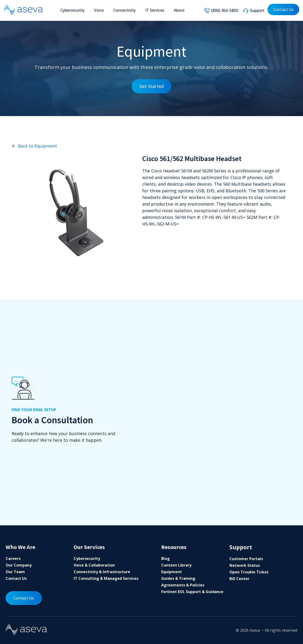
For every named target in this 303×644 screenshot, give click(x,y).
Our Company (19, 565)
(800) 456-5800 (225, 10)
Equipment (172, 572)
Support (257, 10)
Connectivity (124, 10)
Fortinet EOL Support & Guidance (192, 592)
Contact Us (283, 9)
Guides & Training (178, 578)
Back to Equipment (34, 146)
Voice (99, 10)
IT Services (155, 10)
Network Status (245, 565)
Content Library (176, 565)
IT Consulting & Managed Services (106, 578)
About (179, 10)
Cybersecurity (72, 10)
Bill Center (239, 579)
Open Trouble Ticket (249, 572)
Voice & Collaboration (94, 565)
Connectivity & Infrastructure (102, 572)
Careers (13, 558)
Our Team (15, 572)
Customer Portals (246, 559)
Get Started (152, 86)
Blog (165, 558)
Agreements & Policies (183, 585)
